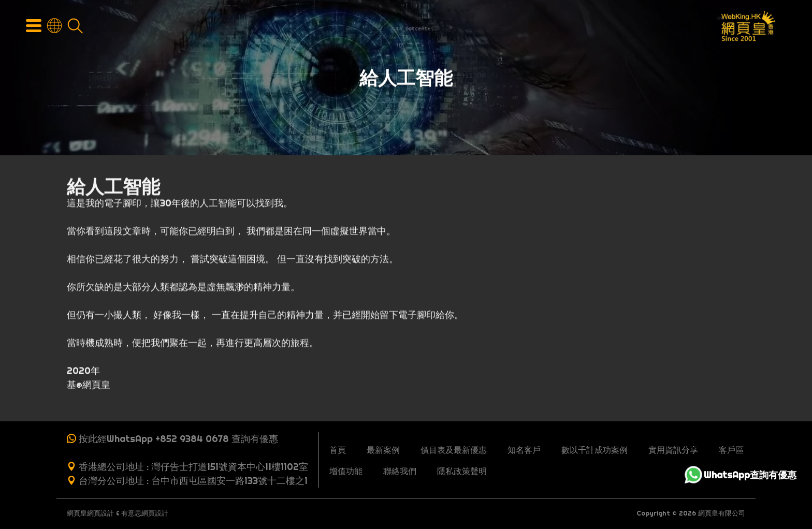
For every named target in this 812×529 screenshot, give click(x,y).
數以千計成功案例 (594, 450)
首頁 (338, 450)
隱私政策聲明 (462, 471)
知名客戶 (524, 450)
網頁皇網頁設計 (90, 513)
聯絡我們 (400, 471)
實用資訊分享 (673, 450)
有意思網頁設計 (145, 513)
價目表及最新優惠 (454, 450)
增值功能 (346, 471)
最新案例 (383, 450)
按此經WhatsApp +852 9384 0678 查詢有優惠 (178, 439)
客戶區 (731, 450)
